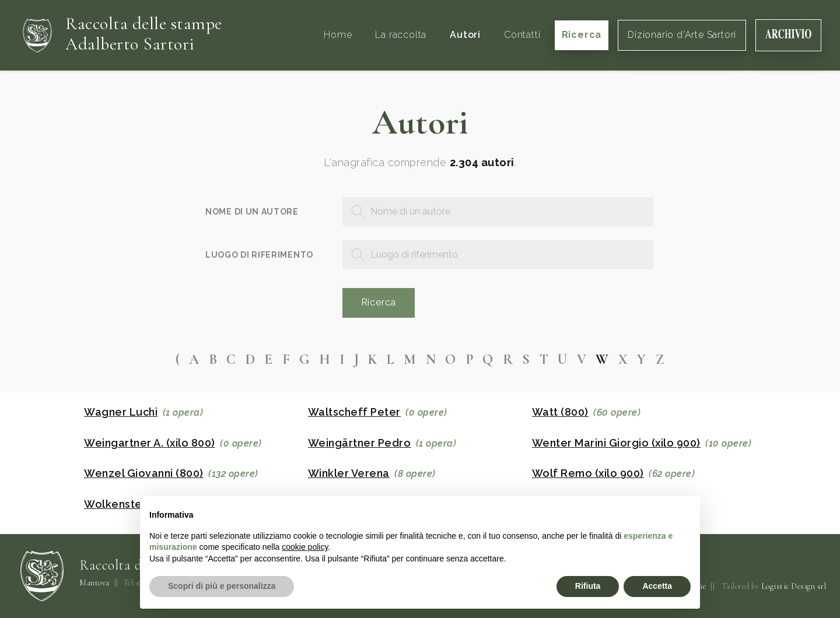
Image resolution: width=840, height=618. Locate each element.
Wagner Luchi (121, 412)
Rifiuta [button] (588, 586)
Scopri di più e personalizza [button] (222, 586)
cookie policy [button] (305, 547)
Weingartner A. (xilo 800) (150, 443)
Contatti (522, 35)
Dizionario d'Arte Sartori (682, 35)
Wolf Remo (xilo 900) (588, 473)
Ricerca (582, 35)
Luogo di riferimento (259, 255)
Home (338, 35)
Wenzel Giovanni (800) (144, 473)
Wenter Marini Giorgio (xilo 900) (616, 443)
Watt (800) (560, 412)
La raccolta (401, 35)
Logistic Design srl (794, 586)
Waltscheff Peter (354, 412)
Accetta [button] (657, 586)
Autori (465, 35)
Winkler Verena (349, 473)
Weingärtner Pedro (360, 443)
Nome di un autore (252, 212)
